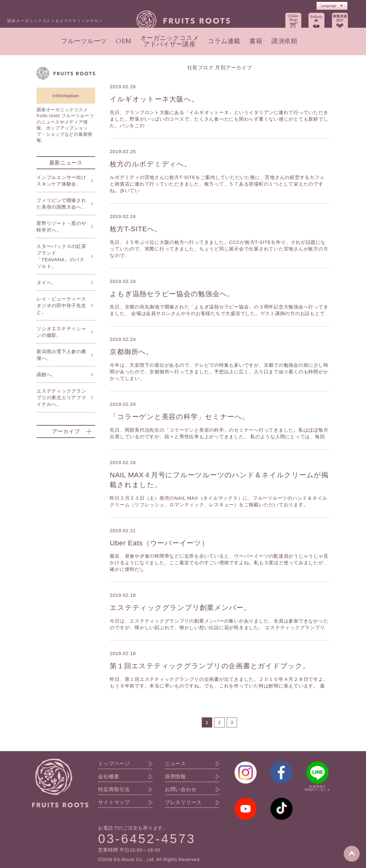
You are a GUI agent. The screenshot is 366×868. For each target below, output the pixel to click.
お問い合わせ (181, 790)
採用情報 (175, 777)
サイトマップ (114, 802)
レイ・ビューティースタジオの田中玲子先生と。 (61, 305)
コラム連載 (224, 41)
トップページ (114, 764)
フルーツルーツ (84, 41)
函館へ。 (46, 374)
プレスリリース (183, 802)
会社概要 (109, 777)
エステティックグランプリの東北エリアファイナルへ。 (61, 397)
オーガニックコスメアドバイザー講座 (170, 41)
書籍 (256, 41)
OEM (123, 41)
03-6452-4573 (147, 839)
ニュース (175, 764)
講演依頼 (285, 41)
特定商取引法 (114, 790)
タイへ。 (46, 282)
